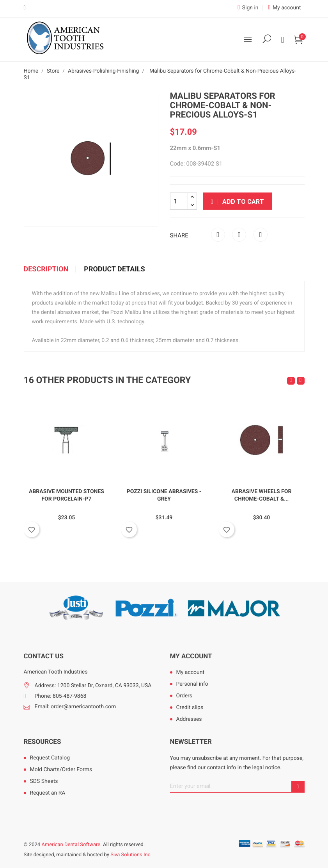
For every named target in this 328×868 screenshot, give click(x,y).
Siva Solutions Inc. (131, 855)
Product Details (114, 269)
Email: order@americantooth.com (75, 707)
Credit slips (190, 708)
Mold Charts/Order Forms (61, 770)
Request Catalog (50, 758)
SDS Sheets (44, 781)
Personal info (192, 684)
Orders (184, 696)
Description (46, 269)
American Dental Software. (71, 845)
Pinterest (261, 235)
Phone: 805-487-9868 (61, 696)
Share (218, 235)
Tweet (239, 235)
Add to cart (238, 202)
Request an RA (48, 793)
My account (191, 656)
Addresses (189, 719)
